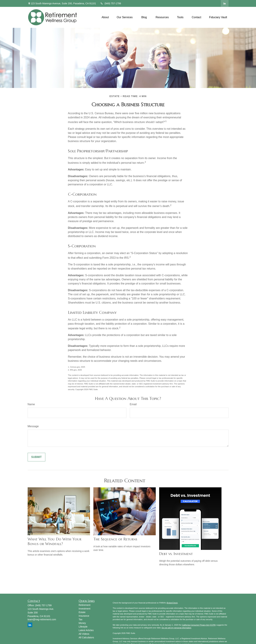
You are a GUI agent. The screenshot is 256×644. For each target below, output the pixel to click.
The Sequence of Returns (115, 539)
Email (133, 404)
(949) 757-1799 (111, 3)
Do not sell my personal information (176, 628)
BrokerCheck (172, 603)
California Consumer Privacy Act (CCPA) (199, 625)
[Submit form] (36, 457)
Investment (84, 609)
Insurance (84, 616)
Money (82, 623)
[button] (105, 17)
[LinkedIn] (225, 3)
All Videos (84, 634)
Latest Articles (86, 630)
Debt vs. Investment (176, 554)
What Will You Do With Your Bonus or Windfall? (55, 541)
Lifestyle (83, 627)
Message (33, 426)
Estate (82, 612)
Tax (81, 619)
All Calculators (86, 637)
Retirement (84, 605)
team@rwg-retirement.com (42, 619)
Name (31, 404)
